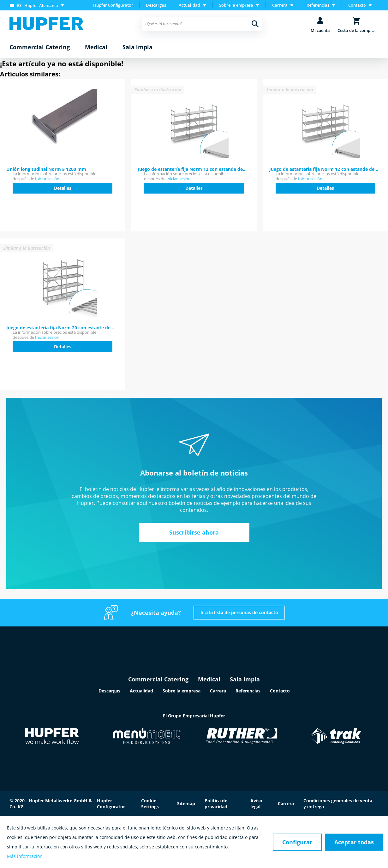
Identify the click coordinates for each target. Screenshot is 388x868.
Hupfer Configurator (113, 5)
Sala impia (245, 679)
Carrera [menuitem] (280, 5)
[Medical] (96, 47)
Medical (209, 679)
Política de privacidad (216, 804)
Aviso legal (256, 804)
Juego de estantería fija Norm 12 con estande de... (192, 169)
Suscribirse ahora (194, 532)
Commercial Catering (158, 679)
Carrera (218, 691)
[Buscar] (255, 24)
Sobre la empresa (182, 691)
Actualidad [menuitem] (189, 5)
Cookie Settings (150, 804)
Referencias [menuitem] (318, 5)
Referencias (248, 691)
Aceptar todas (354, 842)
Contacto (280, 691)
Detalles (63, 188)
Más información (25, 856)
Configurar (297, 842)
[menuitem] (38, 5)
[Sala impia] (137, 47)
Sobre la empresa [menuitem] (236, 5)
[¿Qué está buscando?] (202, 24)
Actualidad (141, 691)
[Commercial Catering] (40, 47)
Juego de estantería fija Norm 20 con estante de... (60, 328)
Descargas (156, 5)
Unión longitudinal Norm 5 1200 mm (46, 169)
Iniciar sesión (47, 179)
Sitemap (186, 803)
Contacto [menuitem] (357, 5)
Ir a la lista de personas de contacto (239, 612)
